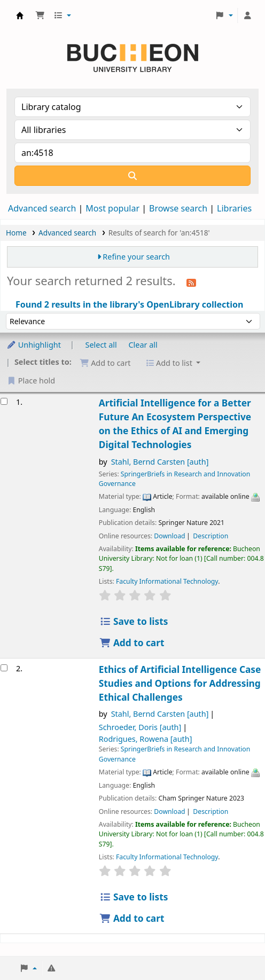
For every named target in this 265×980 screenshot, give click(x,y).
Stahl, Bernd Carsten (160, 462)
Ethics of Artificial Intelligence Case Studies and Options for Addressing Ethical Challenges (180, 683)
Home (16, 233)
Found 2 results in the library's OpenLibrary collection (129, 304)
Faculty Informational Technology (167, 581)
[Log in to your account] (247, 15)
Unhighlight (34, 345)
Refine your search (136, 257)
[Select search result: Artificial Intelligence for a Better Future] (4, 401)
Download (169, 536)
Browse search (178, 208)
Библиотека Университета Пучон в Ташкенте (20, 15)
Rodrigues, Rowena (146, 739)
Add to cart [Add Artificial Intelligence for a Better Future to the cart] (132, 643)
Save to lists (134, 621)
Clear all (143, 345)
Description (211, 536)
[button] (40, 15)
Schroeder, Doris (140, 727)
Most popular (112, 208)
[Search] (132, 176)
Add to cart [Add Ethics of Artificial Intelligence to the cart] (132, 918)
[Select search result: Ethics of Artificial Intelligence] (4, 668)
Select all (101, 345)
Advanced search (42, 208)
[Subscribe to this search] (191, 282)
